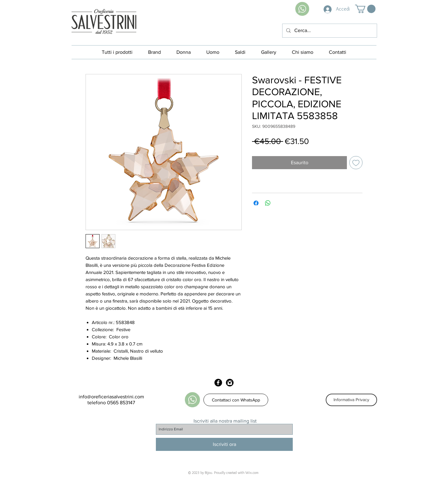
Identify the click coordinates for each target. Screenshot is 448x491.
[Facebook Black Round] (218, 383)
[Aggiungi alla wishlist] (356, 163)
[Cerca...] (329, 31)
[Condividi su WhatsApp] (268, 203)
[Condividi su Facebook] (256, 203)
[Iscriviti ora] (224, 444)
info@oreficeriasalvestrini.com (111, 397)
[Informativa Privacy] (351, 400)
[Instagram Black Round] (230, 383)
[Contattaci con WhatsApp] (236, 400)
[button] (365, 9)
